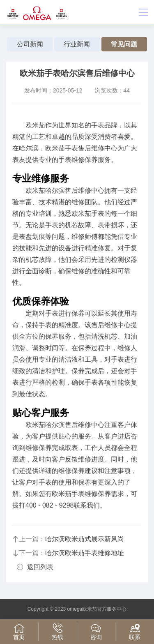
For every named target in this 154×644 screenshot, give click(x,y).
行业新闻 (77, 44)
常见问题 (124, 44)
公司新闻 (30, 44)
